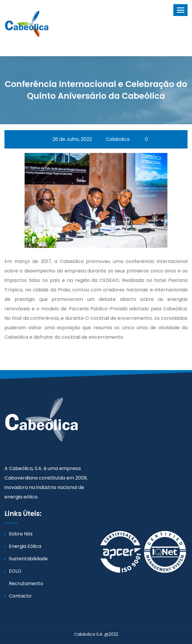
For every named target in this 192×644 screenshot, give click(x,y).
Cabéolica (114, 139)
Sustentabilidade (28, 559)
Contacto (20, 596)
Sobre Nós (21, 534)
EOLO (15, 571)
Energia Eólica (25, 546)
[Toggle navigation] (180, 10)
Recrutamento (26, 584)
